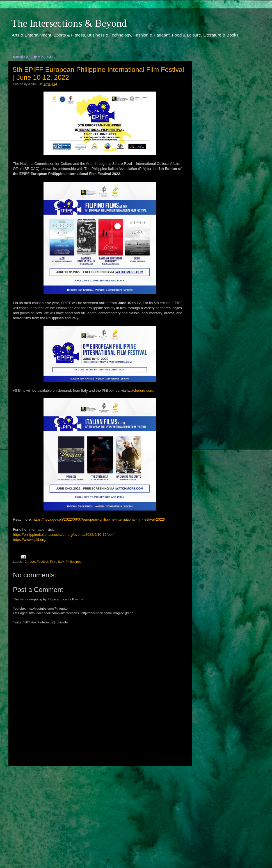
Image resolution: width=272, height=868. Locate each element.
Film (53, 561)
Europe (30, 561)
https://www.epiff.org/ (30, 540)
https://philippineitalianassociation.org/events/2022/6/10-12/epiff (64, 535)
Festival (42, 561)
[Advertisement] (100, 812)
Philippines (74, 561)
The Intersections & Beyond (69, 23)
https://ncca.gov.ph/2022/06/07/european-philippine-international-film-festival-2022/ (99, 519)
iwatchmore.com (140, 390)
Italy (61, 561)
